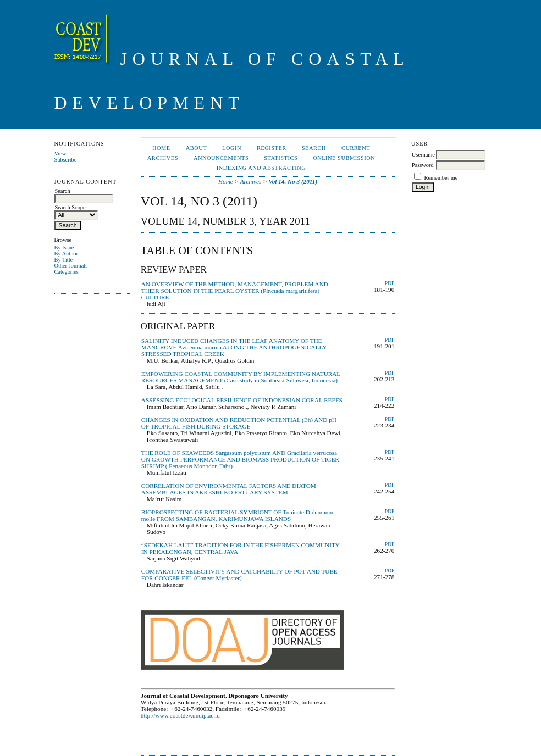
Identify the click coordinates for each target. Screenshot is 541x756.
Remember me (441, 178)
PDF (390, 283)
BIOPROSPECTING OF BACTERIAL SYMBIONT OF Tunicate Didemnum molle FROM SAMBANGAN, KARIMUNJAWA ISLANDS (237, 515)
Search (314, 148)
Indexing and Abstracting (261, 168)
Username (423, 155)
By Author (66, 254)
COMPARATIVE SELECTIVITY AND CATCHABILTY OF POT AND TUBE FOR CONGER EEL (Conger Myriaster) (239, 575)
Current (356, 148)
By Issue (64, 248)
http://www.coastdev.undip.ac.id (180, 715)
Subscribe (65, 160)
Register (272, 148)
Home (161, 148)
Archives (163, 158)
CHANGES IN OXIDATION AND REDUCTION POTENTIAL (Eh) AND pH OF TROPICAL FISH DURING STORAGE (239, 423)
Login (232, 148)
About (196, 148)
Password (423, 165)
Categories (66, 272)
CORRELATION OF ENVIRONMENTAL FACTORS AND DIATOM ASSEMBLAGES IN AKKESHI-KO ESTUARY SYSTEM (229, 489)
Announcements (221, 158)
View (60, 154)
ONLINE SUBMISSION (344, 158)
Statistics (281, 158)
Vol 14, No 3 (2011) (293, 181)
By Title (63, 260)
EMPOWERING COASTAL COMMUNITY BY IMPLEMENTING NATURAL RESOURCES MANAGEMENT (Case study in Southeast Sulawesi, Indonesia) (241, 377)
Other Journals (71, 266)
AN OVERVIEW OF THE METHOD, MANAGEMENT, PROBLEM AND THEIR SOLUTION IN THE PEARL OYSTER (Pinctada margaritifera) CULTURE (235, 291)
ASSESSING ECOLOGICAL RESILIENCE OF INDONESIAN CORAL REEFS (242, 400)
